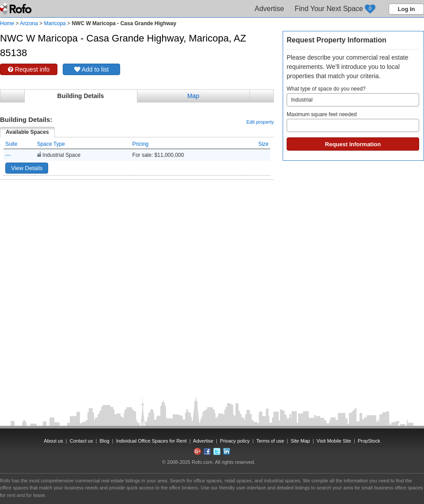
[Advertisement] (85, 274)
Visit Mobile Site (334, 441)
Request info (29, 69)
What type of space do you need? (353, 96)
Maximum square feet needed (353, 122)
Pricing (141, 144)
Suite (11, 144)
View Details (27, 168)
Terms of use (270, 441)
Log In (407, 9)
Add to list (92, 69)
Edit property (260, 122)
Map (193, 96)
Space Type (51, 144)
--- (8, 155)
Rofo (17, 9)
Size (263, 144)
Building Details (81, 96)
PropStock (369, 441)
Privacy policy (235, 441)
